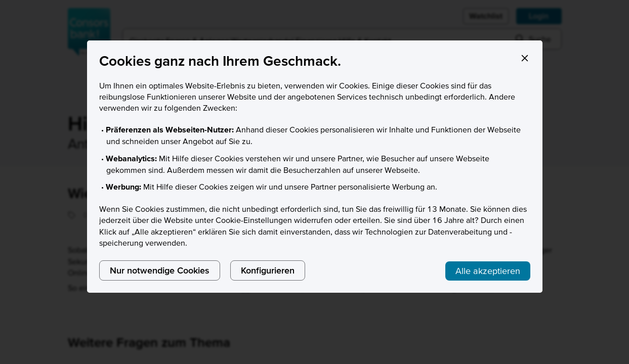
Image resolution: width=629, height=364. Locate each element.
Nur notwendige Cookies (160, 270)
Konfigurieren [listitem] (268, 270)
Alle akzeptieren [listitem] (488, 271)
